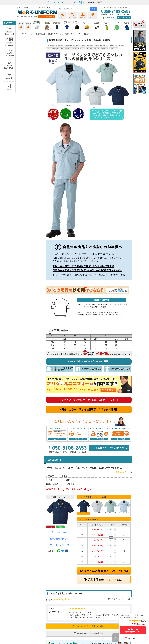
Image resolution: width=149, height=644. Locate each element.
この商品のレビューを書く (120, 599)
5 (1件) (129, 472)
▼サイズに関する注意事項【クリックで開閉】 (89, 361)
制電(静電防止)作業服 (93, 46)
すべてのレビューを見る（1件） (89, 626)
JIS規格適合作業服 (80, 46)
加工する (105, 580)
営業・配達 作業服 (103, 49)
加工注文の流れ (62, 532)
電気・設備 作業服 (91, 49)
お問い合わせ (124, 17)
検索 (94, 9)
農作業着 (82, 49)
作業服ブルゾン (104, 46)
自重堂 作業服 (70, 46)
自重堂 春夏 (61, 46)
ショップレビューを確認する (89, 633)
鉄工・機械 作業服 (74, 49)
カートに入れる (105, 571)
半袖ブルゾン (114, 46)
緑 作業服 (121, 46)
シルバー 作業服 (51, 49)
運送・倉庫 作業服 (62, 49)
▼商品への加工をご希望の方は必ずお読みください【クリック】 (89, 400)
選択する (133, 631)
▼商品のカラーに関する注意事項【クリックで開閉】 (89, 409)
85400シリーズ (113, 49)
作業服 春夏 (54, 46)
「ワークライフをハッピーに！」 (62, 2)
